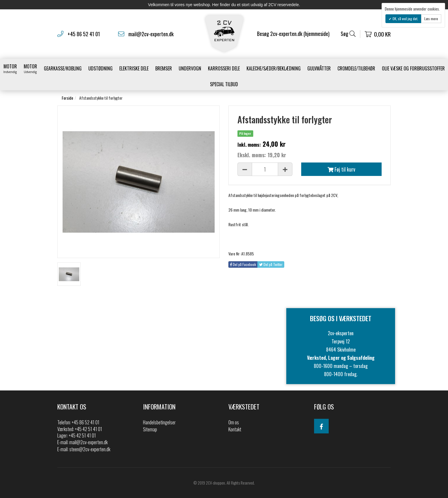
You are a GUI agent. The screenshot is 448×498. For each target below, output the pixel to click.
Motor (10, 68)
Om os (234, 422)
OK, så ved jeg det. (405, 19)
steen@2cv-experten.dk (90, 449)
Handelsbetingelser (159, 422)
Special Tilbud (224, 84)
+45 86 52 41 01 (84, 34)
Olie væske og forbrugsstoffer (413, 68)
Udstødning (100, 68)
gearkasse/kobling (63, 68)
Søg (348, 34)
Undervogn (190, 68)
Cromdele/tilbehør (356, 68)
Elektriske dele (134, 68)
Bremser (164, 68)
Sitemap (150, 429)
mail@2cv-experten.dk (151, 34)
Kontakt (235, 429)
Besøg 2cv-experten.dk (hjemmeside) (293, 34)
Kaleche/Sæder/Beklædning (274, 68)
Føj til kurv (341, 169)
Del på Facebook (243, 264)
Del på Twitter (271, 264)
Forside (67, 98)
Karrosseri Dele (224, 68)
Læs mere (431, 19)
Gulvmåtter (319, 68)
